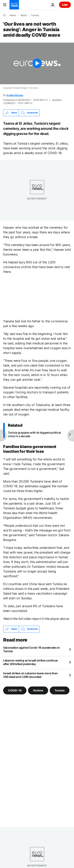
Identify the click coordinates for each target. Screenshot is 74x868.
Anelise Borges (15, 95)
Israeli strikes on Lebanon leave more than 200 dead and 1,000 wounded (30, 675)
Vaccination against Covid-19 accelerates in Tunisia (31, 649)
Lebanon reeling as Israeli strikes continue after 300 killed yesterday (30, 662)
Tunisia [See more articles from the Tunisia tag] (60, 690)
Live (65, 5)
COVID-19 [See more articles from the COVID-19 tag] (15, 690)
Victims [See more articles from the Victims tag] (38, 690)
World (24, 15)
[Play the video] (37, 63)
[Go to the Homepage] (14, 5)
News (13, 15)
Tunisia (35, 15)
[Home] (4, 15)
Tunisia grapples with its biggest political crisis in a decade (34, 434)
